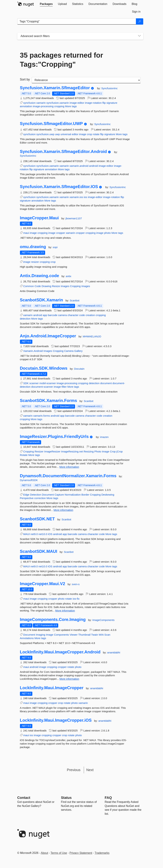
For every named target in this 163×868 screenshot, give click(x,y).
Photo (98, 451)
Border (85, 495)
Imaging (40, 635)
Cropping (75, 286)
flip (104, 103)
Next (90, 770)
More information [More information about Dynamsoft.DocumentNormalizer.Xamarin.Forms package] (63, 510)
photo (107, 233)
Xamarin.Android (33, 351)
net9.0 (34, 534)
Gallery (79, 351)
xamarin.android (79, 166)
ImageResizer (52, 451)
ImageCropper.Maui (39, 218)
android (94, 166)
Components (61, 635)
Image (106, 451)
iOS (50, 534)
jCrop (120, 451)
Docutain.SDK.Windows (44, 368)
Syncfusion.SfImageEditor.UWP (51, 124)
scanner (34, 383)
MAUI (27, 534)
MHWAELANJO (92, 336)
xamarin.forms (42, 416)
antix (69, 276)
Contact (24, 798)
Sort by (25, 79)
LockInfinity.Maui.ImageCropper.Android (60, 652)
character (73, 315)
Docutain (79, 369)
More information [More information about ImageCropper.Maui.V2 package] (65, 611)
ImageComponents (103, 620)
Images (65, 286)
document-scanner (42, 387)
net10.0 (43, 534)
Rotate (24, 455)
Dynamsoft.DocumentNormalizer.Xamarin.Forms (68, 476)
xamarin (41, 103)
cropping (59, 106)
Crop (113, 451)
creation (90, 315)
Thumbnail (84, 635)
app (45, 315)
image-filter (60, 387)
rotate (96, 134)
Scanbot (75, 300)
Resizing (89, 451)
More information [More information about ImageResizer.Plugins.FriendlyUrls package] (69, 467)
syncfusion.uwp (45, 134)
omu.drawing (33, 247)
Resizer (39, 451)
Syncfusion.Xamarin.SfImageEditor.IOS (59, 187)
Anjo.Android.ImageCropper (48, 336)
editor (75, 134)
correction (40, 498)
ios (85, 197)
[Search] (140, 21)
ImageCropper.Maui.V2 (43, 584)
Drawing (46, 286)
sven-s (76, 584)
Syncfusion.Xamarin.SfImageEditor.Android (63, 152)
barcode (53, 315)
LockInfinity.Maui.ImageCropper (52, 688)
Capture (59, 495)
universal (66, 134)
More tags (71, 106)
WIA (101, 635)
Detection (36, 495)
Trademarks (102, 853)
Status (66, 798)
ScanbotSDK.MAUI (39, 551)
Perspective (27, 498)
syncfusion (29, 103)
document (106, 383)
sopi (55, 247)
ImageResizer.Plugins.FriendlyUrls (54, 437)
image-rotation (93, 103)
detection (25, 319)
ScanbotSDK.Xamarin (42, 300)
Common (29, 286)
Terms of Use (59, 853)
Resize (56, 286)
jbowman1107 (74, 218)
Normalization (73, 495)
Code (38, 286)
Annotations (27, 638)
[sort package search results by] (86, 80)
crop (89, 134)
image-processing (43, 106)
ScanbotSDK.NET (37, 519)
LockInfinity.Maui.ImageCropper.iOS (56, 720)
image (83, 134)
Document (48, 495)
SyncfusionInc (109, 88)
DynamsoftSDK (29, 480)
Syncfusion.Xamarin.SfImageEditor (55, 88)
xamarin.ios (76, 197)
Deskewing (108, 495)
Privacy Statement (81, 853)
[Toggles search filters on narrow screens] (139, 36)
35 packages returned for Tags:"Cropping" (62, 60)
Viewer (74, 635)
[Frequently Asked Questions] (108, 798)
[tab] (46, 4)
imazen (104, 437)
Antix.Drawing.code (40, 276)
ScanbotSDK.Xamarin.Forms (49, 401)
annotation (26, 106)
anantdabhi (114, 652)
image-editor (77, 103)
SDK (26, 383)
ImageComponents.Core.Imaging (53, 620)
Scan (107, 635)
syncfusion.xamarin (58, 103)
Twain (95, 635)
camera (62, 315)
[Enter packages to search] (77, 21)
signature (112, 103)
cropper (61, 233)
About (44, 853)
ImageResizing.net (72, 451)
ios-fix (76, 599)
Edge (26, 495)
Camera (69, 351)
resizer (35, 262)
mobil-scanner (48, 383)
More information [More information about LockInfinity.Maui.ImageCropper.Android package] (69, 679)
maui (26, 233)
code (82, 315)
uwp (57, 134)
